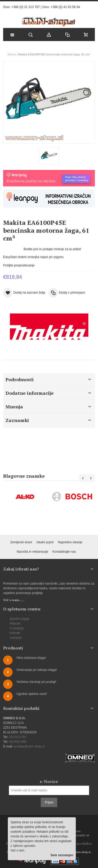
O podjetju (17, 628)
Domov (12, 54)
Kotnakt (15, 633)
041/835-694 (18, 742)
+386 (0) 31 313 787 (26, 7)
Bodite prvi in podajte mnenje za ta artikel (52, 249)
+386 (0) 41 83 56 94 (65, 7)
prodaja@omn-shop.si (29, 746)
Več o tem (17, 850)
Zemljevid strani (21, 542)
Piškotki (15, 624)
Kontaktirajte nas (64, 552)
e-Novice (49, 781)
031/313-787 (18, 737)
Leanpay (16, 638)
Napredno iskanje (70, 542)
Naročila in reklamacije (33, 552)
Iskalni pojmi (45, 542)
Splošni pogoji (19, 619)
